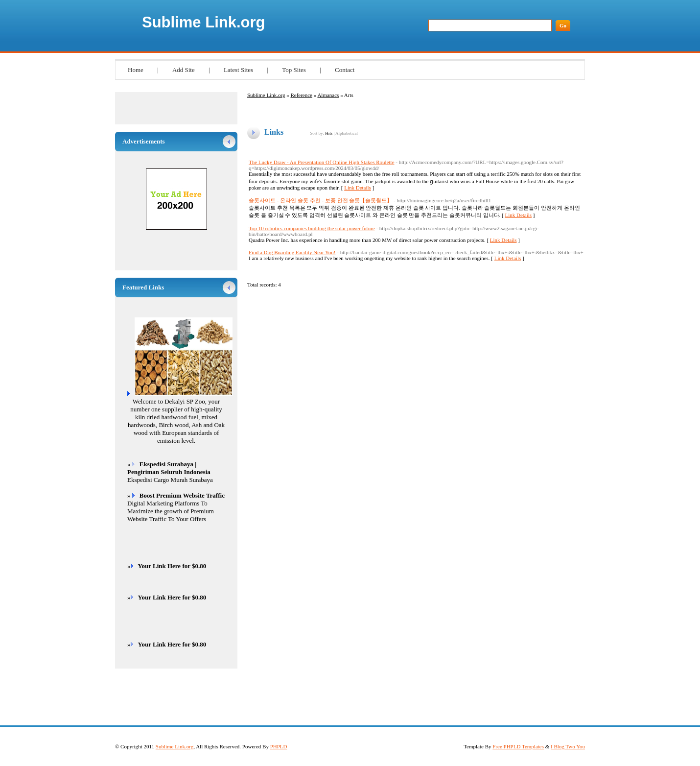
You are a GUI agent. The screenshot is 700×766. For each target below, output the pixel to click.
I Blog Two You (568, 746)
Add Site (184, 70)
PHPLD (279, 746)
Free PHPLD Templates (518, 746)
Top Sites (294, 70)
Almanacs (328, 95)
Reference (301, 95)
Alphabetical (347, 133)
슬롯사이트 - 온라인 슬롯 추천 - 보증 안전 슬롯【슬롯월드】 (320, 200)
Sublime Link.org (203, 22)
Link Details (358, 188)
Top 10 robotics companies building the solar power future (312, 228)
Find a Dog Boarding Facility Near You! (292, 252)
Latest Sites (238, 70)
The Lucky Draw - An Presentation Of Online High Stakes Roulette (322, 162)
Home (136, 70)
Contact (345, 70)
